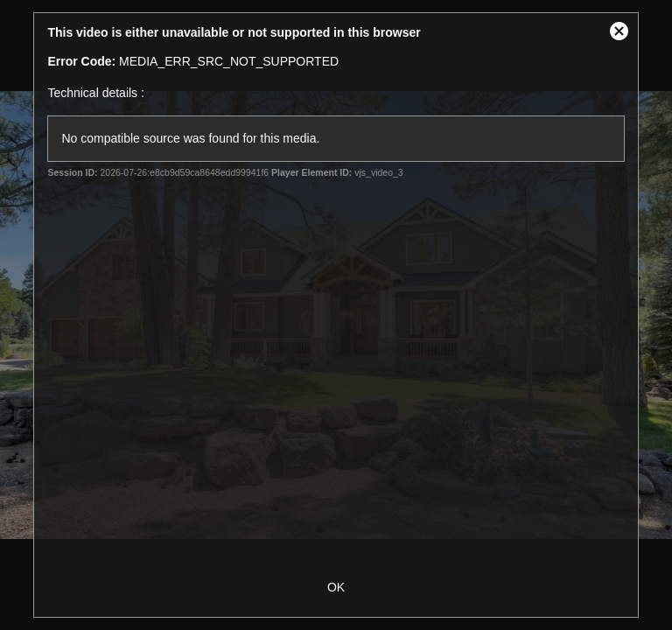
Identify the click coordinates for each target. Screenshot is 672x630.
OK (336, 587)
